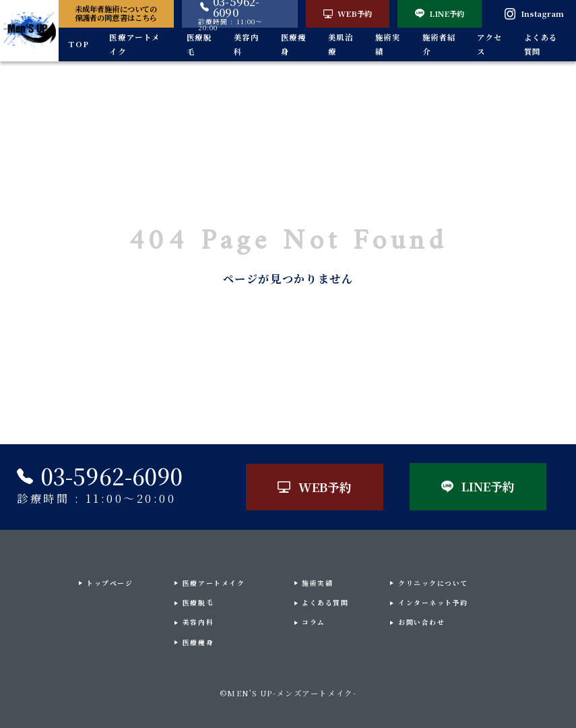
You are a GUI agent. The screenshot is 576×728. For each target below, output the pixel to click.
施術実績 (388, 44)
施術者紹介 (439, 44)
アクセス (490, 44)
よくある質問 (541, 44)
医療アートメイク (135, 44)
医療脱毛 (199, 44)
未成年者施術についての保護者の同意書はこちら (116, 13)
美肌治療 (341, 44)
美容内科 (247, 44)
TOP (79, 44)
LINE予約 (440, 13)
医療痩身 (294, 44)
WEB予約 (348, 13)
